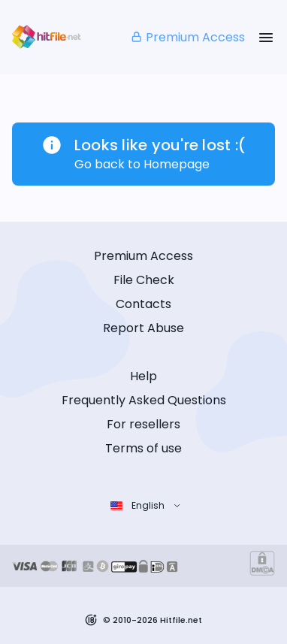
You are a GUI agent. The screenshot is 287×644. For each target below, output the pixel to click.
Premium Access (187, 37)
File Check (144, 280)
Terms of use (143, 448)
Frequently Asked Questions (144, 400)
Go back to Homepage (142, 164)
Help (143, 376)
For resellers (143, 424)
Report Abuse (143, 328)
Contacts (143, 304)
